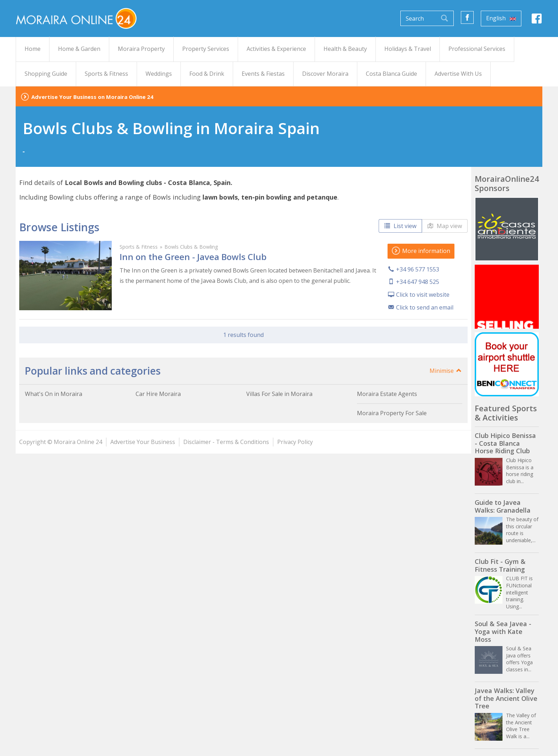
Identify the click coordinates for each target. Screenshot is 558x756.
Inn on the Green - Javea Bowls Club (193, 257)
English (501, 18)
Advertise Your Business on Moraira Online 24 (92, 97)
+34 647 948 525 (418, 282)
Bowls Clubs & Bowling (191, 247)
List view (400, 226)
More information (421, 251)
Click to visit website (423, 295)
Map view (445, 226)
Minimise (446, 371)
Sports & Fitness (139, 247)
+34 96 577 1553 (418, 269)
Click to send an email (425, 307)
